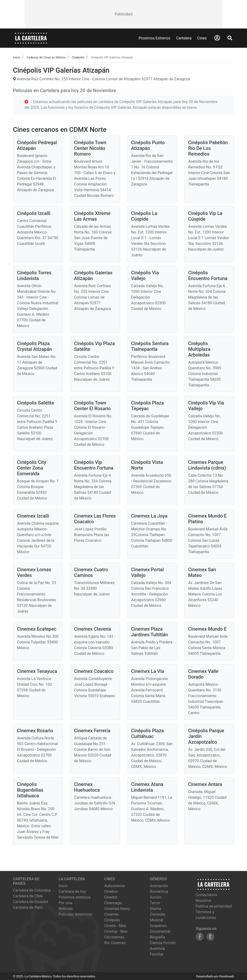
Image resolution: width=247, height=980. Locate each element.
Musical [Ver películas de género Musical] (157, 920)
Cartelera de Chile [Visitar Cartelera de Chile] (28, 896)
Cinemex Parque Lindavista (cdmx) (207, 465)
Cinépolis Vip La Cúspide (205, 216)
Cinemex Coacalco (94, 671)
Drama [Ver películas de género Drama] (156, 909)
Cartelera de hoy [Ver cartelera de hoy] (73, 892)
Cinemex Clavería (93, 629)
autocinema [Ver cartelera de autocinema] (115, 886)
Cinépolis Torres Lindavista (34, 276)
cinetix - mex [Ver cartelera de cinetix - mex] (115, 926)
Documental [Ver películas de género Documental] (160, 931)
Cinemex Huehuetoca (87, 787)
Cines (202, 38)
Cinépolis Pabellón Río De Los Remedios (208, 148)
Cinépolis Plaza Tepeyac (148, 406)
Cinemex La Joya (149, 516)
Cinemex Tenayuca (37, 671)
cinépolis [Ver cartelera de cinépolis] (112, 920)
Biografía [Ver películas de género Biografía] (158, 937)
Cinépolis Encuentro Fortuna (208, 276)
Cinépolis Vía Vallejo (145, 276)
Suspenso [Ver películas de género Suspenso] (158, 926)
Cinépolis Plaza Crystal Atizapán (35, 346)
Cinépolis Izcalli (34, 213)
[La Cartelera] (31, 38)
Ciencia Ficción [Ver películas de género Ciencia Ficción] (163, 943)
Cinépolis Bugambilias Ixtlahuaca (30, 790)
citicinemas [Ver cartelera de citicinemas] (114, 937)
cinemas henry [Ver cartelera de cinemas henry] (117, 909)
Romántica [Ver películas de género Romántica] (159, 892)
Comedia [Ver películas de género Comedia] (158, 914)
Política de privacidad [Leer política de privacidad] (214, 906)
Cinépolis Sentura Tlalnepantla (150, 346)
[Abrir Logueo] (217, 38)
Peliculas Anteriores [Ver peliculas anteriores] (76, 914)
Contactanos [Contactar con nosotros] (206, 895)
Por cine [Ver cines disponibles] (66, 903)
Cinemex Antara (205, 784)
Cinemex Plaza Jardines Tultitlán (150, 632)
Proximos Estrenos (155, 38)
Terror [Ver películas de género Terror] (155, 903)
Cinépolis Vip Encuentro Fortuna (94, 465)
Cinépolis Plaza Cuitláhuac (148, 733)
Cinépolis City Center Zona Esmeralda (32, 468)
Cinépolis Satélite (36, 403)
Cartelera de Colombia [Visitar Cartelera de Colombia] (32, 890)
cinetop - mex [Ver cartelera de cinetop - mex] (116, 931)
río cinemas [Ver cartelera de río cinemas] (115, 943)
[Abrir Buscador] (230, 38)
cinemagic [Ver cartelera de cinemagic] (113, 903)
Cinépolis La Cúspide (144, 216)
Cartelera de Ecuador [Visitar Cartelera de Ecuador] (31, 902)
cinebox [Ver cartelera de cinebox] (111, 892)
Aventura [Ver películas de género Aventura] (157, 949)
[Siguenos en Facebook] (200, 937)
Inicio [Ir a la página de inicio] (63, 886)
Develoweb (227, 976)
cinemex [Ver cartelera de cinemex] (112, 914)
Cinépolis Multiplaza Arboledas (199, 349)
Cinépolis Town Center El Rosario (92, 406)
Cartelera (184, 38)
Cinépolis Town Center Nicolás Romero (90, 148)
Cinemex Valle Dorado (203, 674)
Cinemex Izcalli (33, 516)
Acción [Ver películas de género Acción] (156, 897)
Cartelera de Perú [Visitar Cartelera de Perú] (28, 907)
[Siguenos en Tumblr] (210, 937)
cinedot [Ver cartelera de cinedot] (111, 897)
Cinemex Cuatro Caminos (91, 572)
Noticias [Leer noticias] (66, 909)
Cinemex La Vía (148, 671)
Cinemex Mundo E (208, 629)
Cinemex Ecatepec (37, 629)
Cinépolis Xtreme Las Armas (92, 216)
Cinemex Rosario (35, 731)
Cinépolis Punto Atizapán (148, 145)
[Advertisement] (123, 14)
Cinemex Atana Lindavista (147, 787)
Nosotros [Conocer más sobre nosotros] (203, 901)
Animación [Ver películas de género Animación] (159, 886)
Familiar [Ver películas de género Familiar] (157, 954)
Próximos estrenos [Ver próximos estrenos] (75, 897)
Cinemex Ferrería (92, 731)
